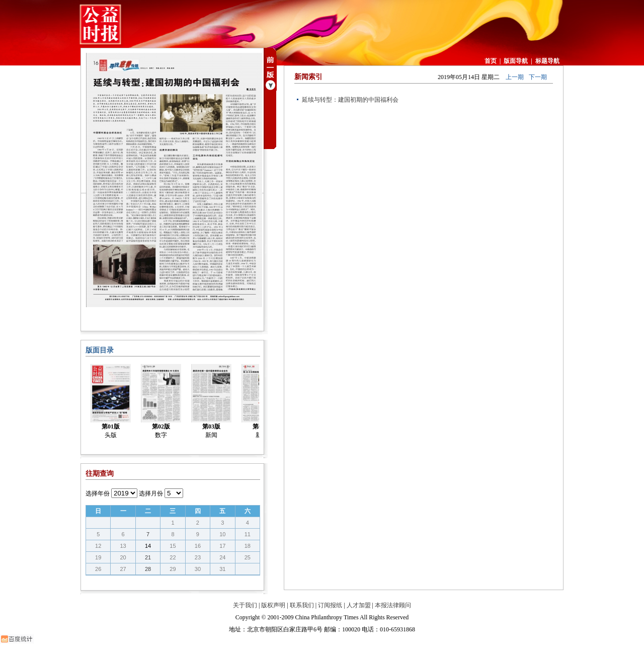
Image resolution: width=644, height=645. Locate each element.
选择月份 (151, 493)
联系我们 (302, 605)
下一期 (538, 77)
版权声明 (273, 605)
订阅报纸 (330, 605)
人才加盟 (359, 605)
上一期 (515, 77)
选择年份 (98, 493)
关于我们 (245, 605)
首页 (491, 61)
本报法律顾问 (393, 605)
